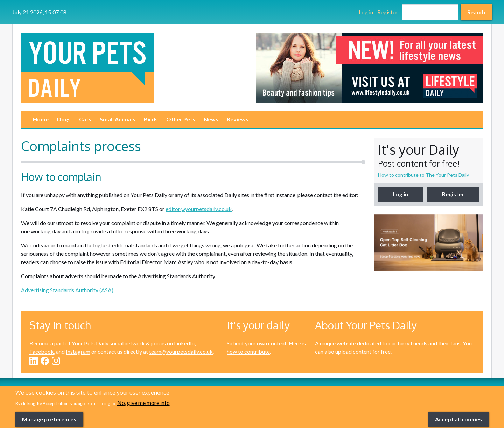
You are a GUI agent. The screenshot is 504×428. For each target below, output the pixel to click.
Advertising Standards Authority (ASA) (67, 290)
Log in (366, 12)
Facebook (42, 352)
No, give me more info (143, 413)
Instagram (78, 352)
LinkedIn (184, 343)
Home (41, 119)
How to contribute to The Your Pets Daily (423, 175)
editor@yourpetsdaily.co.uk (199, 209)
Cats (85, 119)
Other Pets (181, 119)
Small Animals (118, 119)
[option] (370, 68)
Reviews (238, 119)
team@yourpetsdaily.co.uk (181, 352)
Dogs (64, 119)
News (211, 119)
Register (387, 12)
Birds (151, 119)
